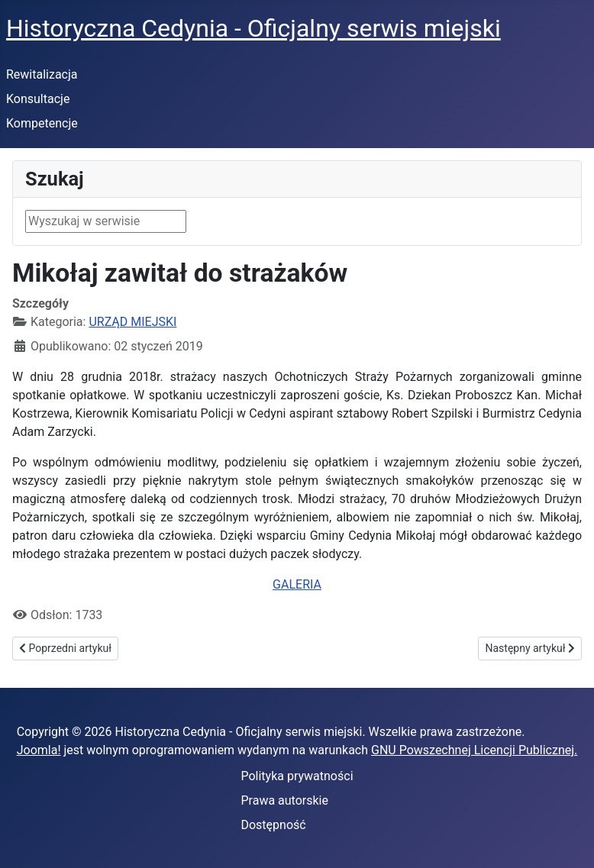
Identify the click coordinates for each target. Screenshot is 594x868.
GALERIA (297, 584)
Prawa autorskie (284, 800)
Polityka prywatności (297, 776)
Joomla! (39, 750)
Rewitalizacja (42, 74)
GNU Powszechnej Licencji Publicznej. (474, 750)
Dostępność (273, 825)
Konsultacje (38, 99)
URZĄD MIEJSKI (132, 322)
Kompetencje (42, 123)
